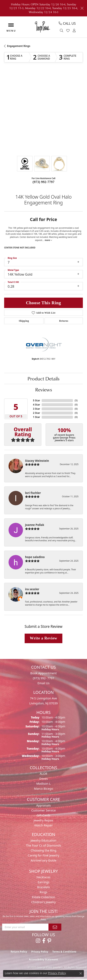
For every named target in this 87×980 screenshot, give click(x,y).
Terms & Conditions (64, 952)
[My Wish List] (68, 31)
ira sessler (32, 589)
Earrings (43, 882)
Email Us (43, 683)
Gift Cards (44, 815)
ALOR (44, 774)
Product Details (43, 379)
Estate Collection (43, 897)
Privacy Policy (40, 952)
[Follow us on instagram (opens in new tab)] (38, 941)
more (48, 240)
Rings (43, 892)
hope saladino (35, 557)
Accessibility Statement (43, 960)
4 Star (36, 405)
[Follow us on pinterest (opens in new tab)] (49, 941)
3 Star (36, 409)
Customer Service (43, 810)
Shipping (24, 321)
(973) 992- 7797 (43, 678)
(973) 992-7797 (43, 182)
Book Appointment (43, 673)
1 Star (36, 417)
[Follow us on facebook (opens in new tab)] (44, 941)
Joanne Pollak (35, 525)
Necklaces (43, 877)
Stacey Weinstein (37, 461)
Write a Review (43, 638)
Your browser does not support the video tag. (43, 88)
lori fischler (33, 493)
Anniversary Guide (43, 860)
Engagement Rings (19, 46)
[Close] (82, 8)
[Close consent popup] (81, 973)
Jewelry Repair (43, 820)
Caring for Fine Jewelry (43, 855)
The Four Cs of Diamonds (43, 845)
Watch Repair (43, 825)
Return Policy (19, 952)
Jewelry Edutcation (43, 840)
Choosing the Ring (43, 850)
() (76, 400)
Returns (64, 321)
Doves (43, 779)
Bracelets (43, 887)
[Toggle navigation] (11, 27)
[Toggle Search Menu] (62, 31)
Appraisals (43, 805)
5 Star (36, 400)
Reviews (44, 390)
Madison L (43, 784)
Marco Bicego (43, 789)
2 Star (36, 413)
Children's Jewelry (43, 902)
